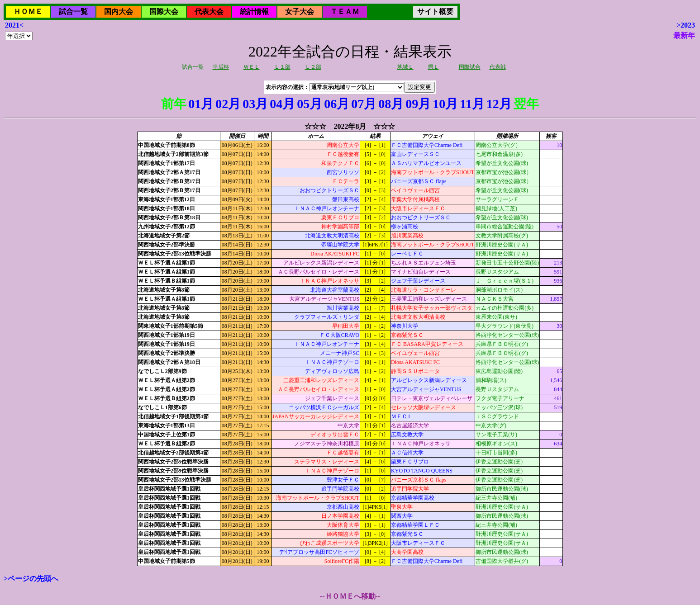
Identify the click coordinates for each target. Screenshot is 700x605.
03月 (255, 104)
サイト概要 (435, 12)
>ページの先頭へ (31, 579)
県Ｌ (433, 67)
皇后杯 (221, 67)
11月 (472, 104)
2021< (14, 25)
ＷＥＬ (252, 67)
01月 (201, 104)
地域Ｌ (405, 67)
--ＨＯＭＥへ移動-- (350, 596)
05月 (310, 104)
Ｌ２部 (313, 67)
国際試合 (470, 67)
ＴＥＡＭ (345, 12)
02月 (228, 104)
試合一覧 (73, 12)
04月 (282, 104)
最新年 (684, 35)
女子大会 (300, 12)
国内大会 (119, 12)
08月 (391, 104)
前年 (174, 104)
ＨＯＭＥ (28, 12)
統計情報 (254, 12)
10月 (445, 104)
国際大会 (164, 12)
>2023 (686, 25)
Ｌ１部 (282, 67)
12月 (499, 104)
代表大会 (209, 12)
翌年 (526, 104)
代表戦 (498, 67)
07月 (364, 104)
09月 (418, 104)
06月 (337, 104)
